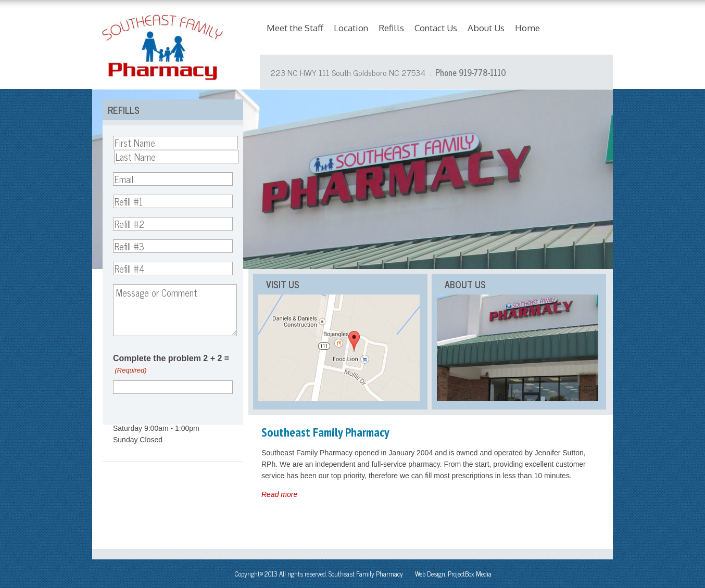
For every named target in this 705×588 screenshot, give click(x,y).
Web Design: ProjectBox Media (453, 574)
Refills (391, 28)
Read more (279, 494)
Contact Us (436, 28)
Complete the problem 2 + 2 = (171, 365)
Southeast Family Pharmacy (366, 574)
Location (351, 28)
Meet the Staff (295, 28)
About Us (486, 28)
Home (527, 28)
